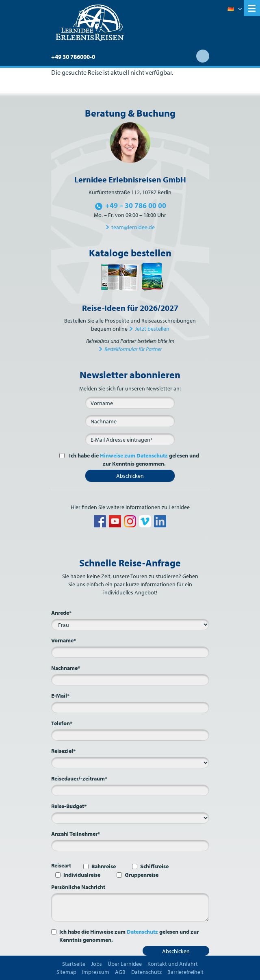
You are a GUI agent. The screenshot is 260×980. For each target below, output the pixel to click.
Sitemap (66, 972)
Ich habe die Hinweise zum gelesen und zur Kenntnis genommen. (129, 936)
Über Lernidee (125, 964)
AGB (120, 972)
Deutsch (235, 9)
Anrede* (61, 613)
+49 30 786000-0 (73, 57)
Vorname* (64, 640)
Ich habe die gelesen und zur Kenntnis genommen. (133, 460)
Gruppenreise (142, 875)
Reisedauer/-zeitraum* (79, 778)
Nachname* (66, 668)
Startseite (74, 964)
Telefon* (62, 723)
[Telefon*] (130, 735)
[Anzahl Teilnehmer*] (130, 846)
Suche (203, 56)
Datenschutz (142, 932)
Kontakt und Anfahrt (173, 964)
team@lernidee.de (133, 227)
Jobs (96, 964)
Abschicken (130, 476)
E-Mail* (60, 696)
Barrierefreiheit (185, 972)
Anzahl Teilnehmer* (76, 834)
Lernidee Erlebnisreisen (90, 23)
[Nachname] (130, 421)
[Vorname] (130, 403)
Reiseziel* (63, 751)
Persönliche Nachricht (78, 887)
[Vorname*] (130, 652)
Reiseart (61, 865)
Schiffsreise (154, 866)
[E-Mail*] (130, 439)
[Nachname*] (130, 680)
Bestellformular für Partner (133, 349)
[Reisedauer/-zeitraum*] (130, 790)
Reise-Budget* (69, 806)
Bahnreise (104, 866)
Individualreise (82, 875)
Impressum (96, 972)
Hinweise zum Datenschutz (134, 455)
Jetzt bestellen (152, 329)
